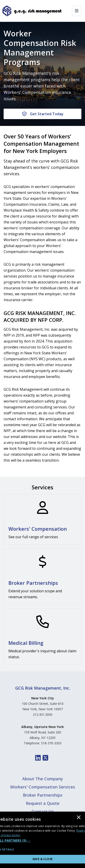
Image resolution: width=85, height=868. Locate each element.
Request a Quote (43, 803)
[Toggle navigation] (77, 11)
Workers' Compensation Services (43, 787)
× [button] (79, 818)
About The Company (43, 779)
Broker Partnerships (43, 795)
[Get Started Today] (42, 114)
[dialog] (42, 840)
